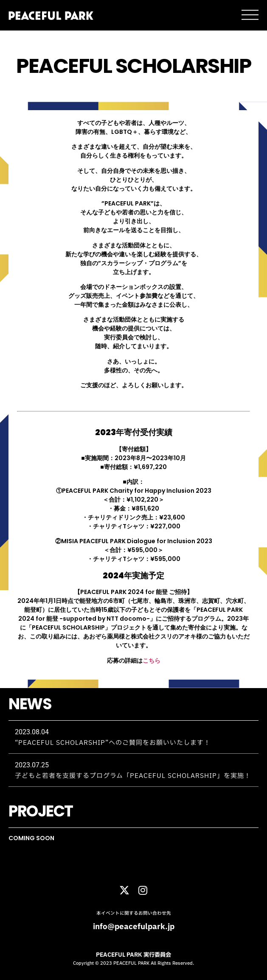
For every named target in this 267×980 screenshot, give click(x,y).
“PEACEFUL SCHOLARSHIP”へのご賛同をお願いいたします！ (113, 743)
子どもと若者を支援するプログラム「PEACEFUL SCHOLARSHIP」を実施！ (133, 776)
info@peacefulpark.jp (134, 927)
